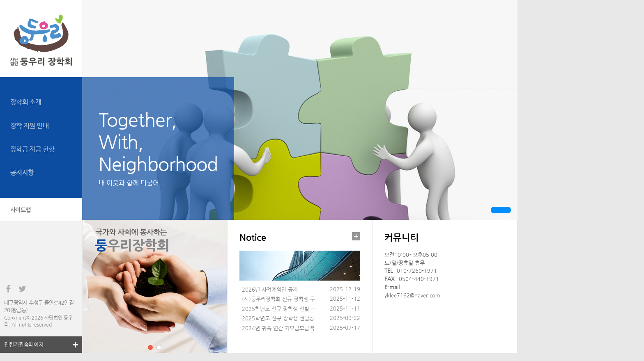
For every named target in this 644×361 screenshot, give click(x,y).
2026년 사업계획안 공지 (270, 289)
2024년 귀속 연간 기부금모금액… (281, 328)
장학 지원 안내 (29, 126)
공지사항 (22, 173)
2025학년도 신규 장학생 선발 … (279, 309)
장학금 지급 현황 (32, 149)
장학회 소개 (26, 102)
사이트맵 (21, 210)
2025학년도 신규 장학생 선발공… (281, 318)
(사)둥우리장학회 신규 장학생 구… (281, 299)
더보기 (356, 236)
